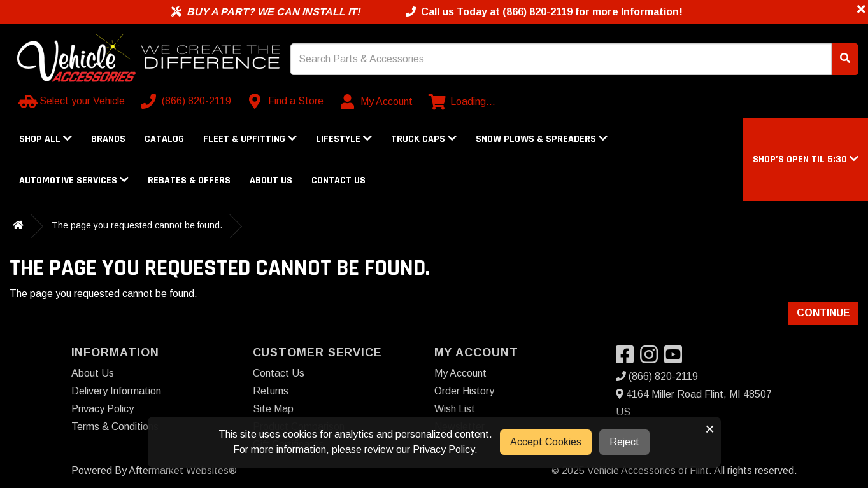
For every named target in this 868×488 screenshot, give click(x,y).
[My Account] (377, 102)
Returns (271, 391)
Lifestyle (344, 139)
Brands (108, 139)
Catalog (164, 139)
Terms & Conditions (115, 427)
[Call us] (187, 101)
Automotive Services (74, 180)
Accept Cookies (546, 442)
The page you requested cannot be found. (137, 225)
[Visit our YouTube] (676, 359)
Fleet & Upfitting (250, 139)
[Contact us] (287, 101)
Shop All (46, 139)
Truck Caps (424, 139)
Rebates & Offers (189, 180)
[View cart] (462, 102)
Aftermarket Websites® (183, 471)
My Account (460, 373)
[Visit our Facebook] (628, 359)
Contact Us (338, 180)
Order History (464, 391)
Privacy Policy (103, 409)
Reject (624, 442)
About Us (271, 180)
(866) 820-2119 (657, 376)
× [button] (710, 429)
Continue (823, 313)
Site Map (273, 409)
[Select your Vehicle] (73, 101)
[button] (806, 159)
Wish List (455, 409)
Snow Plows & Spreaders (542, 139)
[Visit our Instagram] (652, 359)
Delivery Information (116, 391)
